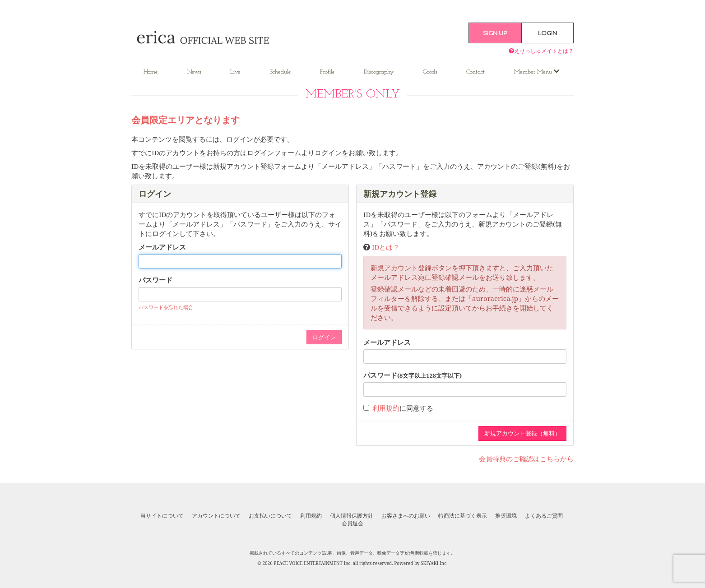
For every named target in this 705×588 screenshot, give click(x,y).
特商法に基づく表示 (463, 516)
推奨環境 (506, 516)
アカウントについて (216, 516)
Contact (475, 72)
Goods (430, 72)
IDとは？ (386, 247)
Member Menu (537, 72)
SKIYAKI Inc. (434, 563)
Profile (327, 72)
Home (151, 72)
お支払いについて (270, 516)
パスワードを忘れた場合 (166, 307)
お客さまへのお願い (406, 516)
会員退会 (352, 523)
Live (235, 72)
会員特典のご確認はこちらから (526, 458)
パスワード (155, 280)
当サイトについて (162, 516)
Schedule (281, 72)
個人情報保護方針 (352, 516)
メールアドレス (162, 247)
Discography (379, 72)
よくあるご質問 (544, 516)
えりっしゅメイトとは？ (541, 51)
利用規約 (386, 408)
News (194, 72)
